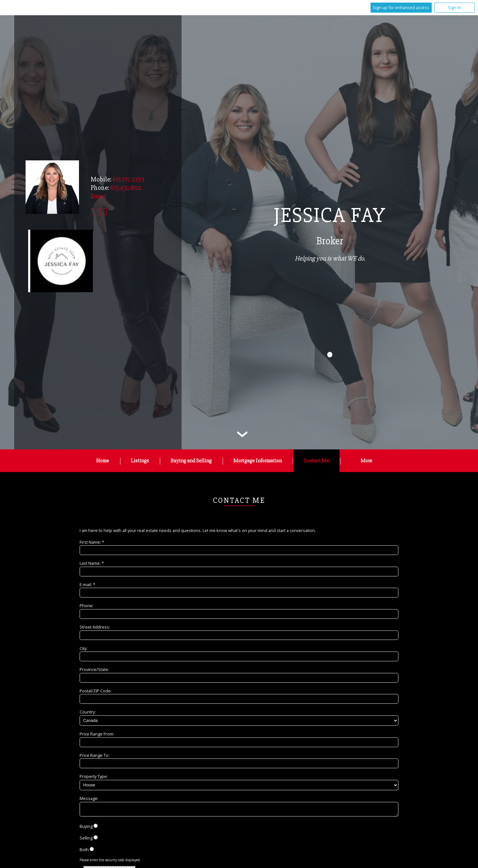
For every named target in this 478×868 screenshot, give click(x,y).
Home (103, 461)
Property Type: (94, 776)
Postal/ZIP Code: (96, 691)
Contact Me (316, 461)
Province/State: (94, 669)
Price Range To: (94, 755)
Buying (86, 828)
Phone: (87, 606)
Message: (89, 798)
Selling (86, 840)
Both (84, 851)
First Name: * (92, 542)
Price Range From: (97, 734)
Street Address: (95, 627)
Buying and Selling (191, 461)
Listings (140, 461)
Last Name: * (92, 563)
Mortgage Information (258, 461)
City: (83, 648)
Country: (88, 712)
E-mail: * (87, 584)
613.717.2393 (128, 179)
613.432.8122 (126, 188)
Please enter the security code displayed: (110, 862)
